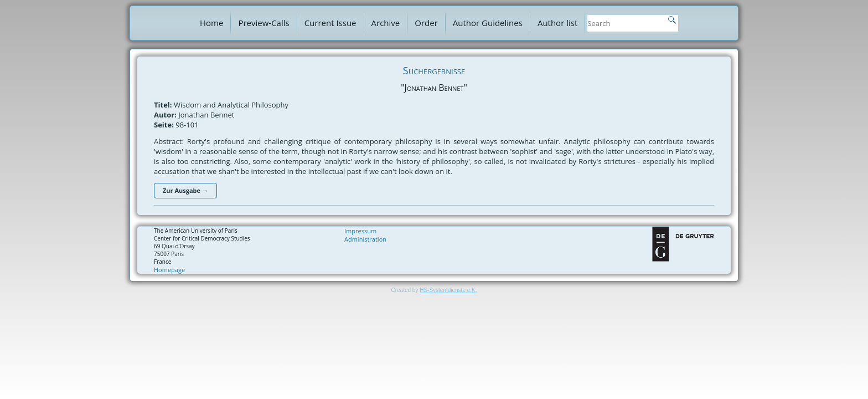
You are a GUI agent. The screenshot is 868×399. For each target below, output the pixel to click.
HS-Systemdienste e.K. (448, 290)
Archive (386, 23)
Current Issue (330, 23)
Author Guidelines (488, 23)
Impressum (360, 231)
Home (211, 23)
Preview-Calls (263, 23)
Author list (557, 23)
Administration (365, 239)
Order (426, 23)
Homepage (169, 270)
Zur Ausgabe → (185, 190)
